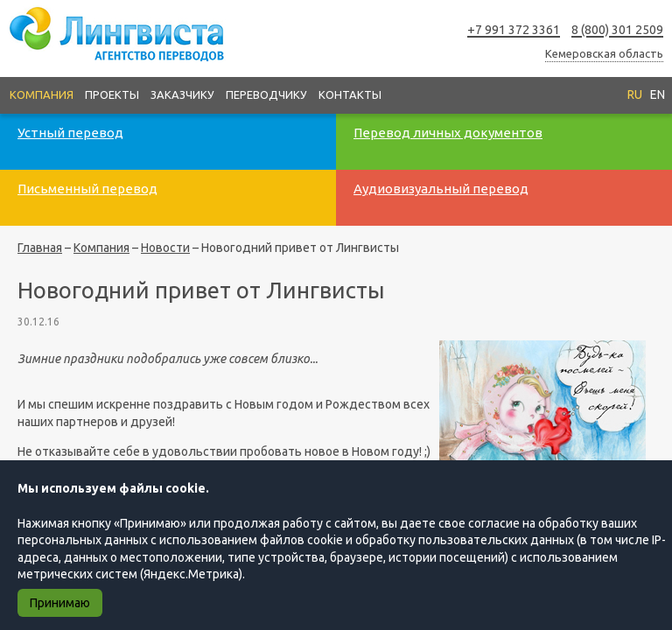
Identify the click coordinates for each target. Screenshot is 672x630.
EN (658, 94)
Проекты (112, 94)
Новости (165, 248)
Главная (40, 248)
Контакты (350, 94)
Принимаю (60, 603)
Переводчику (266, 94)
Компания (42, 94)
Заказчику (182, 94)
